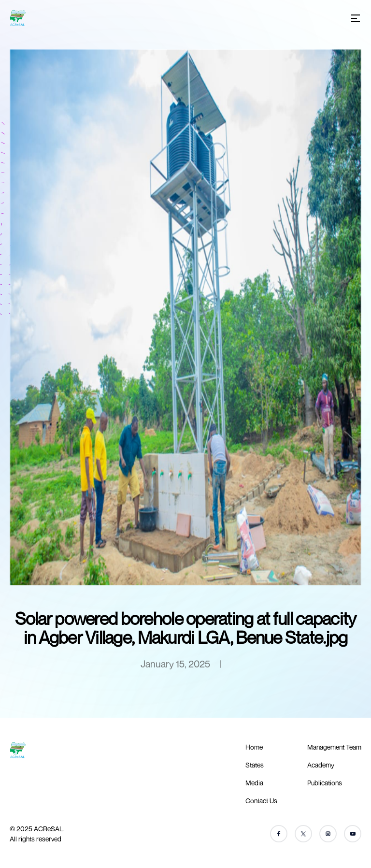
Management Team (334, 747)
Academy (321, 765)
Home (254, 747)
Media (254, 783)
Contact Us (261, 801)
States (255, 765)
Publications (325, 783)
